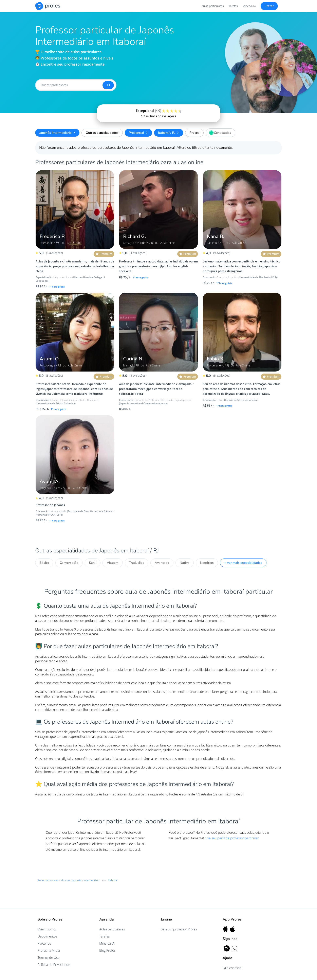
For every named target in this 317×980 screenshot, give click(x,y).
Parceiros (44, 943)
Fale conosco (232, 968)
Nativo (185, 563)
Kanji (93, 563)
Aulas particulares (213, 6)
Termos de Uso (49, 958)
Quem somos (47, 929)
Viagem (113, 563)
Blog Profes (107, 950)
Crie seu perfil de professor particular (232, 838)
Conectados (219, 132)
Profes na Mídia (49, 950)
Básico (44, 563)
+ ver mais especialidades (243, 563)
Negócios (207, 563)
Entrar (269, 6)
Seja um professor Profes (179, 929)
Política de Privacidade (54, 965)
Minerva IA (249, 6)
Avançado (162, 563)
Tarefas (233, 6)
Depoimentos (47, 936)
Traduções (137, 563)
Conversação (69, 563)
